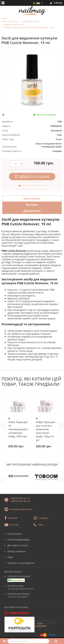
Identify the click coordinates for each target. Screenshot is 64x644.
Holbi (40, 623)
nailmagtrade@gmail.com (21, 509)
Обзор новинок (17, 551)
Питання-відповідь (18, 540)
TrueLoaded (40, 626)
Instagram (43, 518)
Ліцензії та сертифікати (21, 563)
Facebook (13, 518)
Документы (32, 211)
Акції (10, 557)
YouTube (14, 525)
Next (61, 425)
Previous (3, 425)
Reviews (32, 205)
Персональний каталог (34, 186)
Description (32, 199)
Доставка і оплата (18, 545)
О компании (15, 534)
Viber (41, 525)
